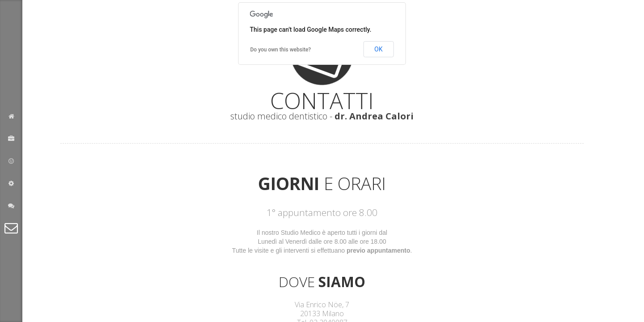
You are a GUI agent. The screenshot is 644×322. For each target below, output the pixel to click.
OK (378, 49)
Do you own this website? (281, 50)
